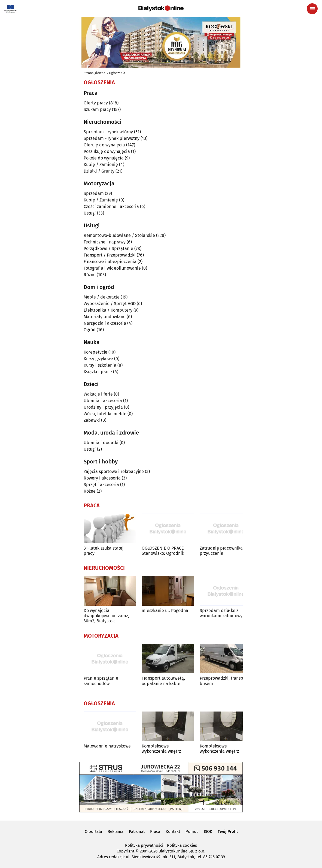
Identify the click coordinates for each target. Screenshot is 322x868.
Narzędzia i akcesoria (105, 323)
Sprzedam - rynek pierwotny (112, 138)
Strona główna (95, 73)
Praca (155, 831)
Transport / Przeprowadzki (110, 255)
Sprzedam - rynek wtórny (108, 132)
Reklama (116, 831)
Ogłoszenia (117, 73)
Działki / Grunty (99, 171)
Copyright (125, 851)
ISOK (208, 831)
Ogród (90, 330)
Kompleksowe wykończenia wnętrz (161, 749)
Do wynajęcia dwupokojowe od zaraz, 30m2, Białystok (106, 616)
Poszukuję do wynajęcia (107, 151)
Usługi (90, 213)
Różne (90, 275)
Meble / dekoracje (102, 297)
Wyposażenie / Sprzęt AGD (110, 304)
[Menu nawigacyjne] (312, 9)
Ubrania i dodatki (101, 443)
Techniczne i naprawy (105, 242)
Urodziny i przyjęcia (103, 407)
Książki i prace (98, 372)
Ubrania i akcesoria (103, 401)
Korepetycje (95, 352)
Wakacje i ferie (98, 394)
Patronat (137, 831)
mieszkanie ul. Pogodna (165, 611)
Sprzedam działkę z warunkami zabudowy (221, 613)
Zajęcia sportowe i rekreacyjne (114, 471)
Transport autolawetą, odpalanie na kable (163, 681)
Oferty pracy (96, 103)
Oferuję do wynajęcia (104, 145)
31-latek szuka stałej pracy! (104, 551)
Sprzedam (94, 193)
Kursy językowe (98, 359)
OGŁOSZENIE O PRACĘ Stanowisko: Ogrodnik (163, 551)
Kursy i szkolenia (100, 365)
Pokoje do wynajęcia (104, 158)
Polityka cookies (182, 845)
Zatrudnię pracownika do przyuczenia (224, 551)
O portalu (93, 831)
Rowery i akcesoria (102, 478)
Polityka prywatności (144, 845)
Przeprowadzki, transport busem (224, 681)
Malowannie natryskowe (107, 746)
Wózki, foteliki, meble (105, 414)
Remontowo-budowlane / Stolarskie (119, 235)
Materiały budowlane (105, 317)
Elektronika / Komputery (108, 310)
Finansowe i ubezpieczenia (110, 262)
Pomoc (192, 831)
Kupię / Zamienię (101, 165)
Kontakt (173, 831)
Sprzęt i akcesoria (101, 485)
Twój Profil (228, 831)
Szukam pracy (97, 109)
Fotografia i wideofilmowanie (112, 268)
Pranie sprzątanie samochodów (101, 681)
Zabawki (92, 420)
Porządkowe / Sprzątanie (108, 248)
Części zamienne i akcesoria (111, 207)
